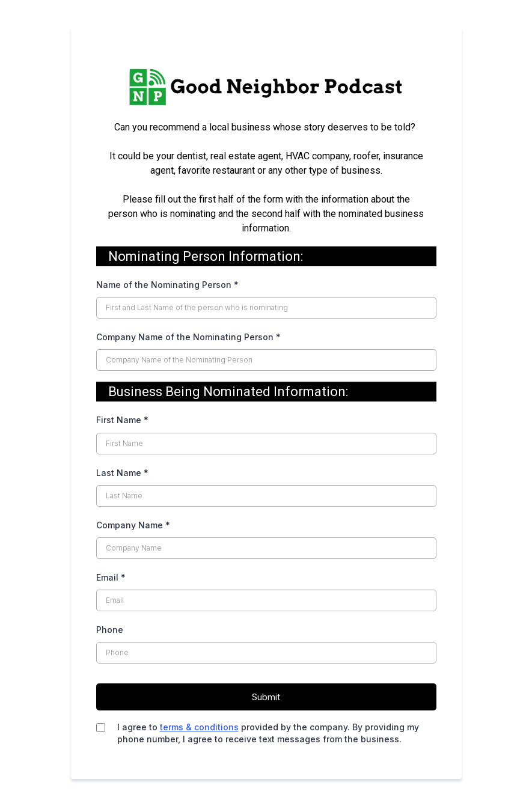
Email (111, 577)
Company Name (133, 525)
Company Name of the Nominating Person (188, 337)
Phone (110, 630)
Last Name (122, 473)
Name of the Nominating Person (167, 285)
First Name (122, 420)
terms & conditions (199, 727)
